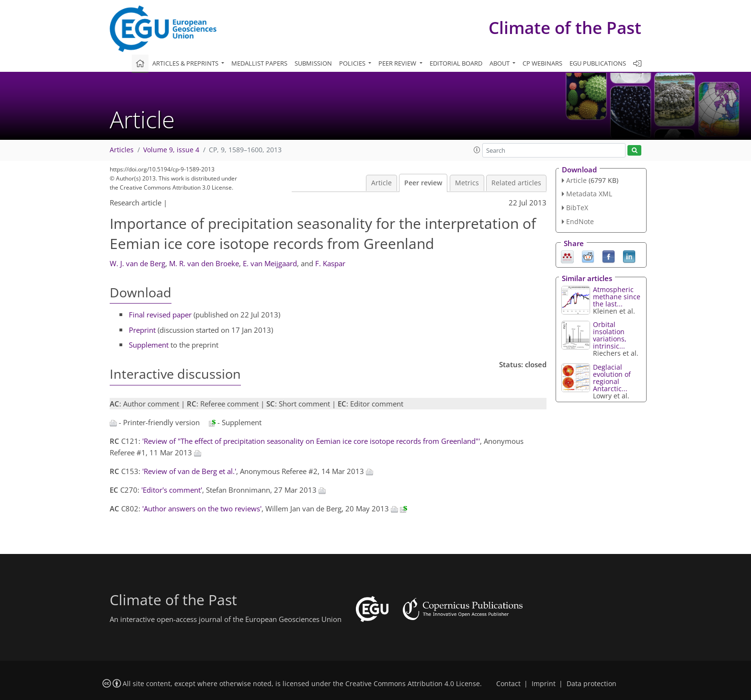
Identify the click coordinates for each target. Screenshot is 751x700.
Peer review (423, 183)
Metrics (467, 183)
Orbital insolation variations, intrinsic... (610, 335)
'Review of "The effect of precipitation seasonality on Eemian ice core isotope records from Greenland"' (311, 441)
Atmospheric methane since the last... (617, 297)
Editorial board (456, 63)
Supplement (149, 345)
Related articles (516, 183)
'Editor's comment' (172, 490)
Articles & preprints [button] (186, 63)
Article (381, 183)
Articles (122, 150)
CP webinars (542, 63)
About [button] (500, 63)
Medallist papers (259, 63)
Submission (313, 63)
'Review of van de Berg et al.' (189, 471)
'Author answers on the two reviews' (202, 508)
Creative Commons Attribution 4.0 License (413, 684)
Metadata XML (589, 194)
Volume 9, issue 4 (171, 150)
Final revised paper (160, 315)
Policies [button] (353, 63)
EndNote (580, 221)
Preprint (142, 330)
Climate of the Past (565, 28)
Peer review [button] (398, 63)
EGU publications (598, 63)
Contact (508, 684)
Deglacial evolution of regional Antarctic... (612, 378)
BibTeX (577, 208)
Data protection (592, 684)
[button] (477, 150)
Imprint (544, 684)
